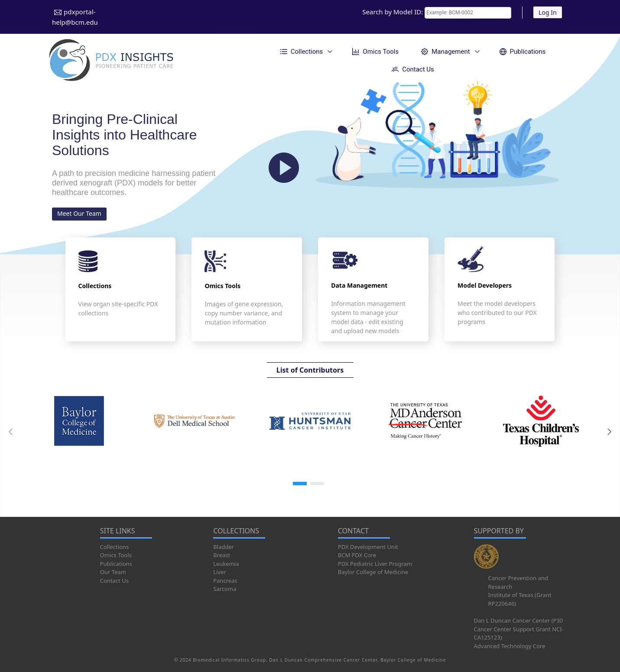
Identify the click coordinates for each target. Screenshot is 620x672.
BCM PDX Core (357, 555)
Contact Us (114, 581)
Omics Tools (116, 555)
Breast (222, 555)
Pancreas (225, 581)
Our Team (113, 572)
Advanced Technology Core (510, 646)
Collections (115, 547)
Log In (547, 12)
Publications (116, 564)
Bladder (224, 547)
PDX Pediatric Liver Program (375, 564)
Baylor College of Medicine (373, 572)
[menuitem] (305, 51)
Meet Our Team (79, 213)
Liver (219, 572)
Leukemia (226, 564)
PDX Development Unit (368, 547)
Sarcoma (225, 589)
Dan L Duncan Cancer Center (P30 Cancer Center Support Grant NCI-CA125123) (519, 629)
